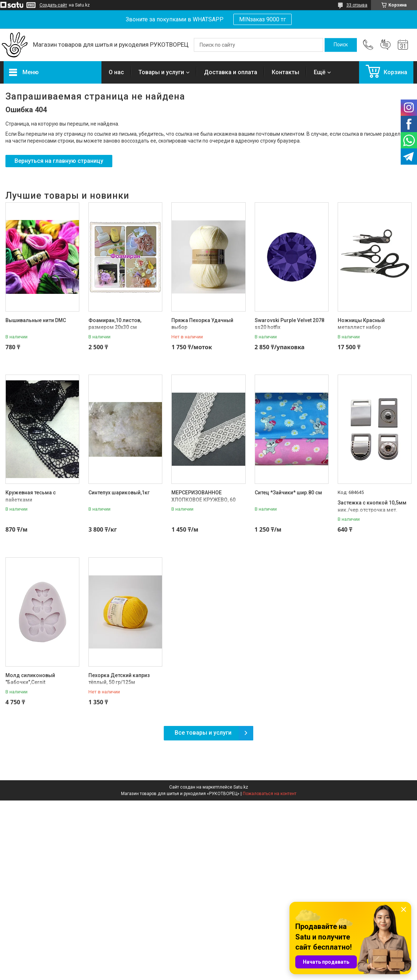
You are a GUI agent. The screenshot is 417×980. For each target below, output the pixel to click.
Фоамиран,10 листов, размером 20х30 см (115, 324)
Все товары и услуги (203, 733)
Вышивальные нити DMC (36, 320)
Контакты (285, 72)
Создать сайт (53, 5)
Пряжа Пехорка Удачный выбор (202, 324)
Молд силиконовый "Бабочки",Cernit (30, 679)
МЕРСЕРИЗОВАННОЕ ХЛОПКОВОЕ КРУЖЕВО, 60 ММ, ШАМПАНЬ (203, 500)
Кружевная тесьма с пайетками (31, 496)
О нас (116, 72)
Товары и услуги (161, 72)
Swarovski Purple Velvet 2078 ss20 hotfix (289, 324)
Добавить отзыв (385, 45)
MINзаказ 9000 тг (262, 19)
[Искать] (341, 45)
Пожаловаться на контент (270, 794)
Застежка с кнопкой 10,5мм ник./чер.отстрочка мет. (372, 506)
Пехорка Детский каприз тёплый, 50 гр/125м (119, 679)
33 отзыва (357, 5)
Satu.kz (241, 787)
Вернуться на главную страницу (59, 161)
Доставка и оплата (231, 72)
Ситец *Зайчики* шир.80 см (288, 493)
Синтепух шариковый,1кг (119, 493)
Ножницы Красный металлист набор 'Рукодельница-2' (361, 327)
